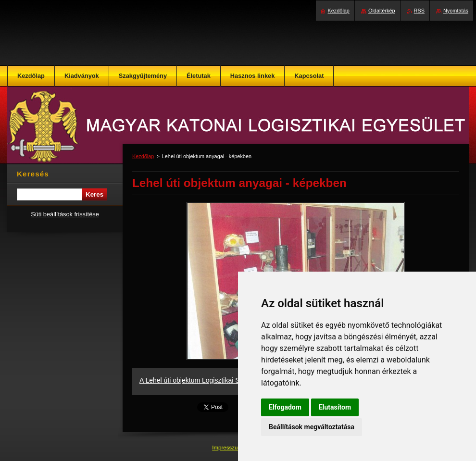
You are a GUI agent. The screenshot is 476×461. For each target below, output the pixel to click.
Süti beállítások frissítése (65, 214)
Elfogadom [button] (285, 407)
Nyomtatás (456, 11)
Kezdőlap (143, 156)
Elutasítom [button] (335, 407)
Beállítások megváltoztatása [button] (312, 427)
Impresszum (228, 448)
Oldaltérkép (382, 11)
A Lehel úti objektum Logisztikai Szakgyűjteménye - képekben (232, 380)
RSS (419, 11)
